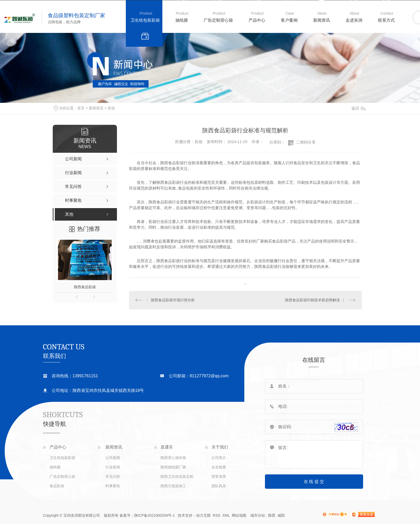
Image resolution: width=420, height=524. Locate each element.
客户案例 (289, 20)
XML (227, 515)
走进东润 (354, 20)
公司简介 (219, 458)
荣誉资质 (219, 476)
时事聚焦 (113, 486)
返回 (358, 108)
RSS (217, 515)
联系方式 (386, 20)
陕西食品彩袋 (85, 287)
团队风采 (219, 486)
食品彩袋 (57, 486)
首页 (81, 108)
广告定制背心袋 (218, 20)
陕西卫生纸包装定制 (177, 476)
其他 (111, 108)
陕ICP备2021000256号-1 (155, 515)
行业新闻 (113, 467)
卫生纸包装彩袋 (145, 20)
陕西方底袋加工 (173, 486)
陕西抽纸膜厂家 (173, 467)
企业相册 (219, 467)
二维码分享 (306, 142)
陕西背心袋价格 (173, 458)
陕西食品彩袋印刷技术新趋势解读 (312, 300)
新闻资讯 (322, 20)
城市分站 (258, 515)
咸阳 (281, 515)
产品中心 (257, 20)
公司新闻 (113, 458)
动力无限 (203, 515)
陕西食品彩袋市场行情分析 (173, 300)
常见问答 (113, 476)
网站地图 (239, 515)
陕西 (272, 515)
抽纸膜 (182, 20)
